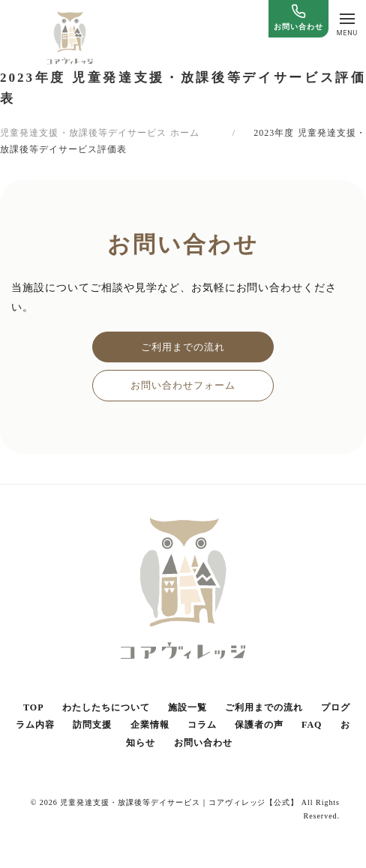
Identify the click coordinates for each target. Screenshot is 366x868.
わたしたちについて (106, 707)
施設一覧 (187, 707)
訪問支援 (92, 725)
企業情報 (150, 725)
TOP (33, 707)
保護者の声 (259, 725)
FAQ (312, 725)
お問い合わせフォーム (183, 385)
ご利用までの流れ (183, 347)
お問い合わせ (203, 743)
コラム (202, 725)
